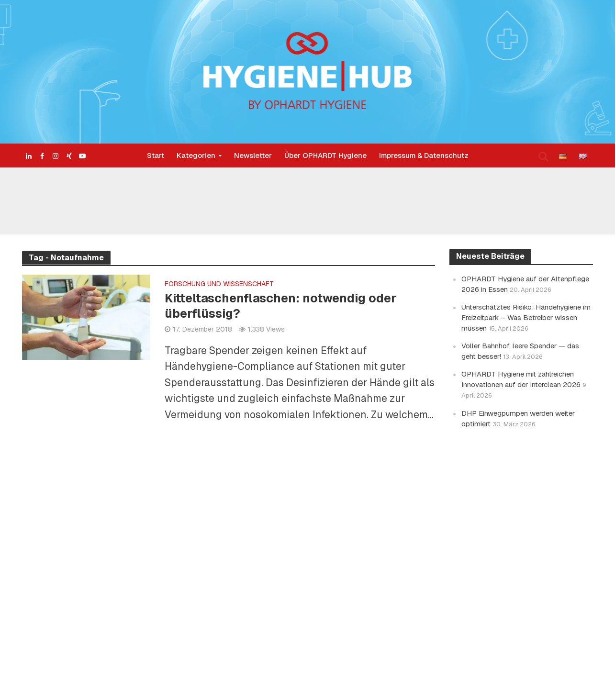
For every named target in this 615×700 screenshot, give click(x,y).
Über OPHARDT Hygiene (325, 155)
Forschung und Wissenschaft (219, 284)
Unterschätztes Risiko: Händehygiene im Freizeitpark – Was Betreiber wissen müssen (526, 317)
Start (156, 155)
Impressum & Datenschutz (424, 155)
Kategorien (196, 155)
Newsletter (253, 155)
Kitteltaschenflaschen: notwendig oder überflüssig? (280, 306)
